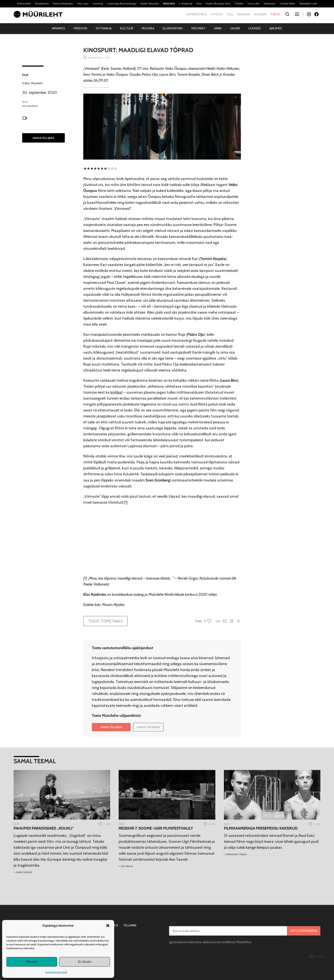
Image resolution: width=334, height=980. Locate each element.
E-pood (217, 14)
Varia (218, 28)
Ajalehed (276, 28)
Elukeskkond (173, 28)
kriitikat (117, 392)
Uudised (255, 28)
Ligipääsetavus (197, 14)
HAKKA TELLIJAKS (43, 138)
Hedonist (198, 28)
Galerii (235, 28)
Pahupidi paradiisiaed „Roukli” (44, 828)
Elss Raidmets (30, 106)
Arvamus (59, 28)
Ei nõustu (85, 962)
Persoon (80, 28)
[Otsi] (287, 14)
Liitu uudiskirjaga (304, 931)
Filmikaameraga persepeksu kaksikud (261, 828)
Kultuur (127, 28)
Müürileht (37, 83)
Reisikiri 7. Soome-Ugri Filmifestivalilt (156, 828)
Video (26, 83)
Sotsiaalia (104, 28)
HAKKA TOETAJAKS (148, 727)
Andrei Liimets (24, 872)
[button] (108, 926)
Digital (317, 957)
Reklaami (243, 14)
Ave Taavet (127, 866)
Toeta (275, 14)
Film (25, 75)
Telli (230, 14)
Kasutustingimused (56, 972)
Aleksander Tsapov (236, 854)
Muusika (148, 28)
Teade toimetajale (105, 621)
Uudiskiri (260, 14)
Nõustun (32, 962)
